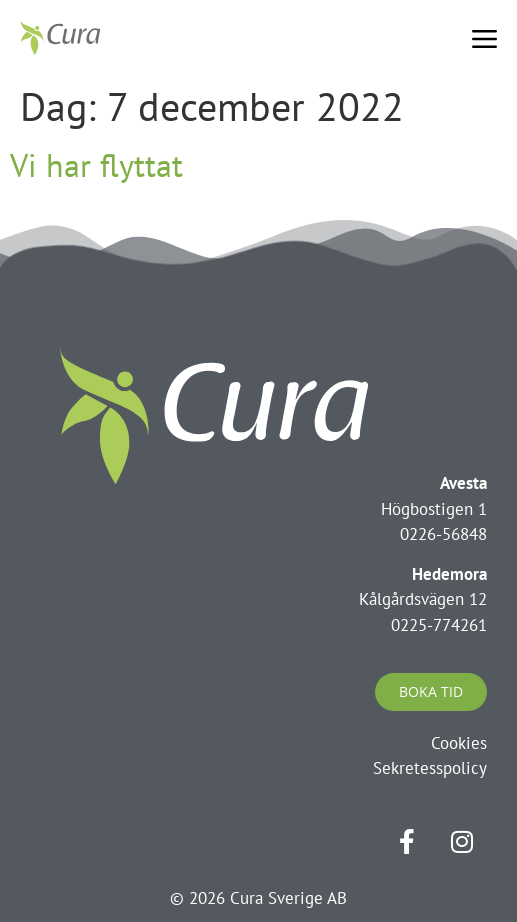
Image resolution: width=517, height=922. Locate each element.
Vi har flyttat (96, 165)
